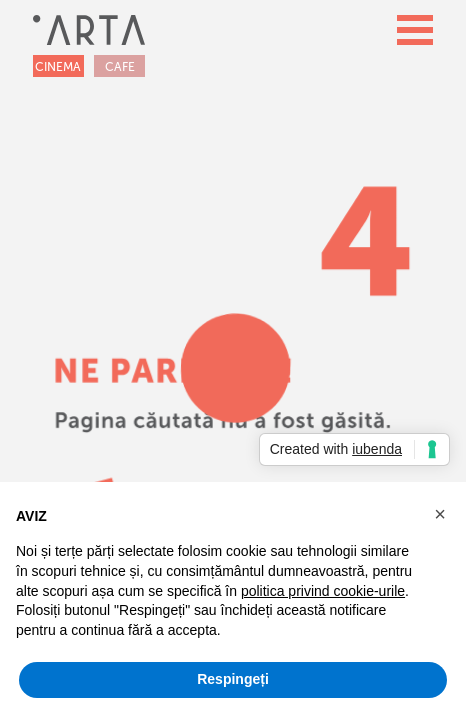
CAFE (120, 67)
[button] (415, 30)
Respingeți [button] (233, 679)
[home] (89, 30)
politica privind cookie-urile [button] (323, 591)
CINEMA (58, 67)
